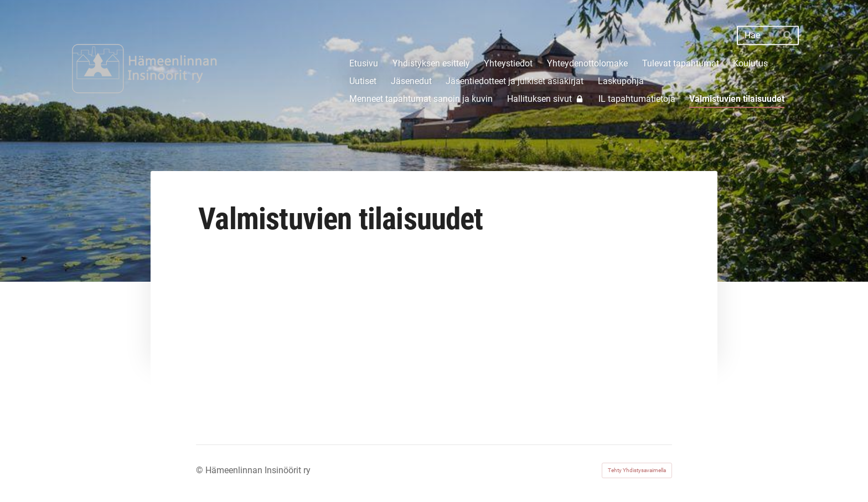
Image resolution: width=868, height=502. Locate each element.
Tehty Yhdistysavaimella (637, 470)
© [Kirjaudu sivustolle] (201, 470)
